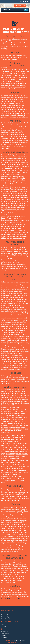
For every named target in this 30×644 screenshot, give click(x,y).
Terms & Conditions (7, 619)
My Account (5, 632)
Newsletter (4, 638)
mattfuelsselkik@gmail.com (10, 599)
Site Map (4, 626)
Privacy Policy (5, 617)
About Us (4, 613)
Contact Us (4, 624)
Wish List (4, 636)
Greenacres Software (19, 640)
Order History (5, 634)
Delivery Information (7, 615)
